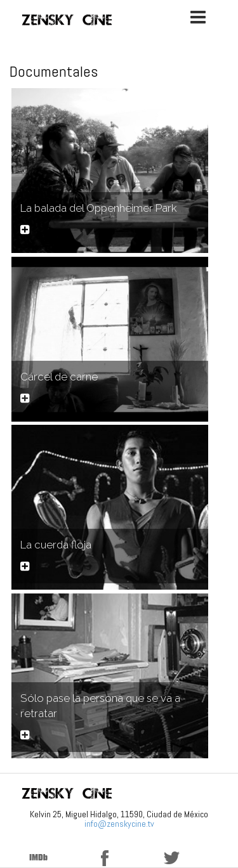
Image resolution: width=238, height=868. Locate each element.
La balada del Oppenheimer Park (99, 208)
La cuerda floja (56, 545)
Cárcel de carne (59, 377)
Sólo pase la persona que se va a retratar (100, 706)
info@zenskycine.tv (119, 824)
